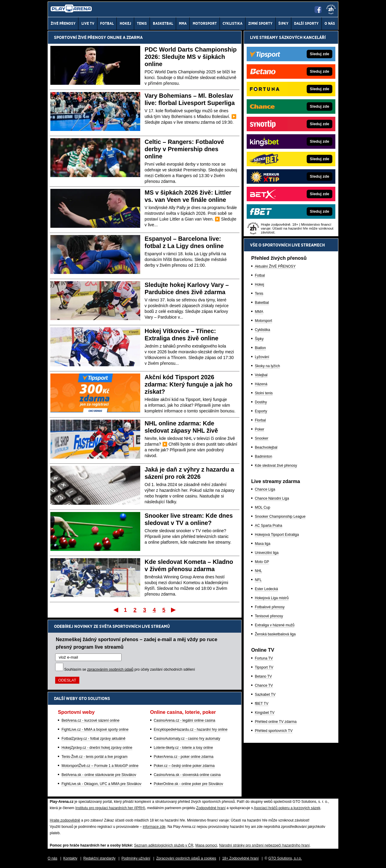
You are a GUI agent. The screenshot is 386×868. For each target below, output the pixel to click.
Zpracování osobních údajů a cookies (186, 858)
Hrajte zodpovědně (65, 820)
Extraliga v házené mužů (275, 625)
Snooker (262, 438)
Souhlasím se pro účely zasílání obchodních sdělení (130, 669)
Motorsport (263, 321)
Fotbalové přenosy (270, 607)
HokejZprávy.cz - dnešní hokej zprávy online (97, 748)
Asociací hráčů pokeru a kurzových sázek (287, 808)
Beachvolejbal (266, 447)
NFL (258, 580)
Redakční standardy (99, 858)
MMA (259, 312)
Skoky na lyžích (267, 366)
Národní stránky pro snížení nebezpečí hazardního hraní (264, 845)
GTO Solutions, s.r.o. (285, 858)
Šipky (259, 339)
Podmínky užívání (136, 858)
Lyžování (262, 357)
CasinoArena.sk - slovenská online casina (187, 775)
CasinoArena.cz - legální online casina (185, 720)
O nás (52, 858)
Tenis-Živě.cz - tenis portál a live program (95, 757)
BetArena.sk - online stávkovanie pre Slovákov (99, 775)
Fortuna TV (264, 658)
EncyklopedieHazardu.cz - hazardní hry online (191, 730)
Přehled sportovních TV (274, 731)
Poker (259, 429)
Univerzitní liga (267, 553)
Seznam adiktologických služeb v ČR (164, 845)
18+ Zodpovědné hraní (240, 858)
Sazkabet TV (265, 695)
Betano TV (263, 676)
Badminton (263, 456)
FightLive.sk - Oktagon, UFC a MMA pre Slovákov (101, 784)
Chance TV (264, 685)
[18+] (331, 9)
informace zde (154, 827)
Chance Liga (265, 489)
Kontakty (70, 858)
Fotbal (260, 275)
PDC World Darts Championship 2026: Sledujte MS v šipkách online (191, 57)
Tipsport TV (264, 667)
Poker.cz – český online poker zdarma (184, 766)
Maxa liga (263, 544)
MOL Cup (263, 507)
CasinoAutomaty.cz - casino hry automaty (187, 739)
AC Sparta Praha (269, 526)
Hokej (259, 285)
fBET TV (262, 704)
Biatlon (260, 348)
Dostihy (261, 402)
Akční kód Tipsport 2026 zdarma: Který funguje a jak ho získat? (189, 384)
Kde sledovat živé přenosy (276, 466)
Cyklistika (263, 330)
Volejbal (261, 375)
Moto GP (262, 562)
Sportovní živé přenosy (80, 37)
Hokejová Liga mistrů (272, 598)
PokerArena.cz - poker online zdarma (184, 757)
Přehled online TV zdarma (276, 722)
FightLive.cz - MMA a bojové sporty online (95, 730)
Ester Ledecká (266, 589)
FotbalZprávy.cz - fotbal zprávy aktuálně (93, 739)
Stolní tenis (264, 393)
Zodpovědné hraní (211, 808)
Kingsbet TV (265, 713)
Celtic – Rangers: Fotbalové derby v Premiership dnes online (184, 149)
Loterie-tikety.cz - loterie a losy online (184, 748)
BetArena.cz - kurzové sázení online (90, 720)
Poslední (174, 610)
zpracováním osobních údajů (110, 669)
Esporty (261, 411)
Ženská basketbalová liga (275, 634)
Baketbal (262, 303)
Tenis (259, 294)
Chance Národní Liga (272, 498)
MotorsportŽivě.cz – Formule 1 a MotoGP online (100, 766)
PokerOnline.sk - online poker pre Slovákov (188, 784)
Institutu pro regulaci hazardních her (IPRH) (110, 808)
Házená (261, 384)
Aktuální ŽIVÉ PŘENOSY (275, 266)
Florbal (260, 420)
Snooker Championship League (280, 517)
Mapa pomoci (206, 845)
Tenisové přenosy (269, 616)
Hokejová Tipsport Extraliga (277, 535)
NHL (258, 571)
